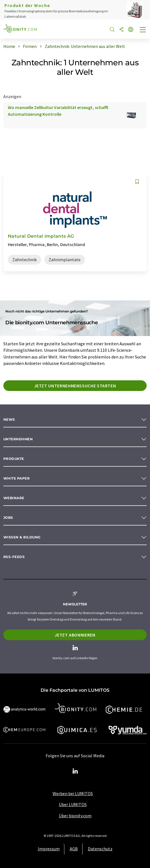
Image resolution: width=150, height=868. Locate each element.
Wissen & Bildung (22, 537)
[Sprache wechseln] (131, 30)
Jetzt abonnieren (75, 635)
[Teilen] (121, 30)
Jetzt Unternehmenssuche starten (75, 386)
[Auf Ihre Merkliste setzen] (137, 182)
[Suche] (112, 30)
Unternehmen (18, 439)
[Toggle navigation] (143, 30)
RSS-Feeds (14, 557)
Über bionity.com (75, 816)
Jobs (8, 518)
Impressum (49, 849)
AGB (74, 849)
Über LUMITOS (73, 804)
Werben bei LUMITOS (73, 793)
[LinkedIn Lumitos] (75, 771)
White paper (17, 478)
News (9, 419)
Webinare (14, 498)
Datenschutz (100, 849)
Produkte (14, 459)
